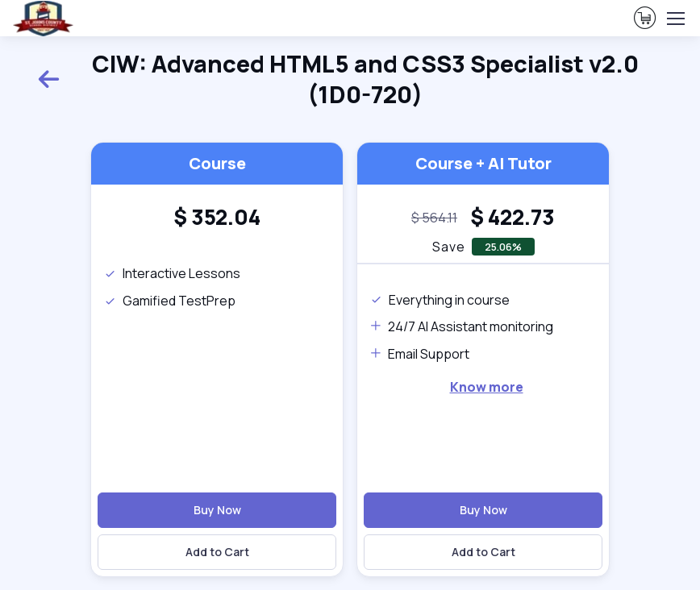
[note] (434, 218)
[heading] (217, 218)
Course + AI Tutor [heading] (483, 163)
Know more (487, 387)
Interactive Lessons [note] (172, 273)
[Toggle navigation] (675, 19)
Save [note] (449, 247)
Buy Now (217, 510)
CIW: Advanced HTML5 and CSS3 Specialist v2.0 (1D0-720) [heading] (338, 79)
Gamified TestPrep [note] (170, 301)
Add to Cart (217, 552)
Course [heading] (217, 163)
